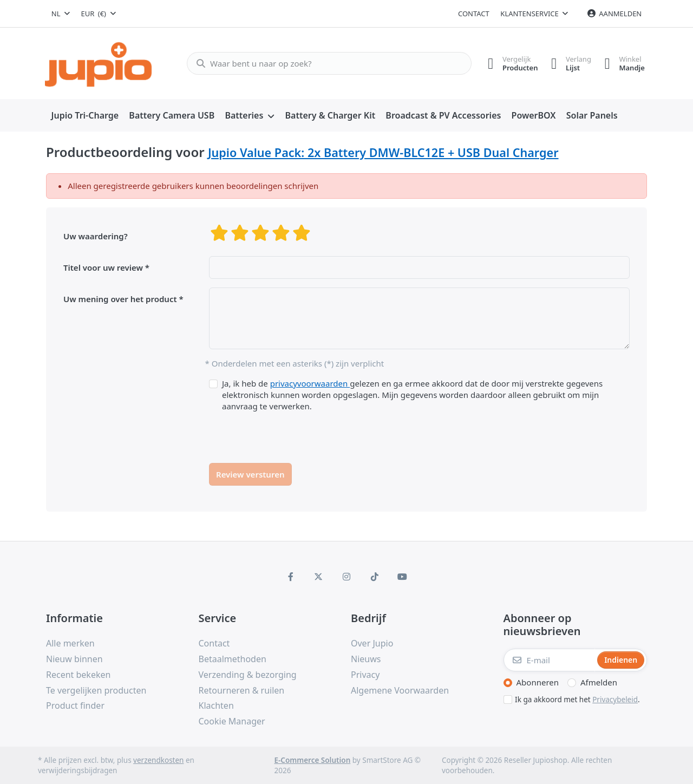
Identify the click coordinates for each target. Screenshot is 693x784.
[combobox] (61, 14)
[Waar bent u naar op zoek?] (325, 63)
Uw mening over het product (120, 299)
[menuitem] (85, 116)
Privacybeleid (615, 700)
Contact (474, 14)
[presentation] (291, 433)
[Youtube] (402, 577)
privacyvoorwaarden (310, 383)
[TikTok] (375, 577)
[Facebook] (291, 577)
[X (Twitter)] (319, 577)
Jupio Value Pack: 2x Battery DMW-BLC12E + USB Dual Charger (383, 152)
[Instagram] (346, 577)
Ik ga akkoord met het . (577, 700)
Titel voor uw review (103, 267)
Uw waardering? (96, 236)
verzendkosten (158, 760)
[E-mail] (550, 660)
